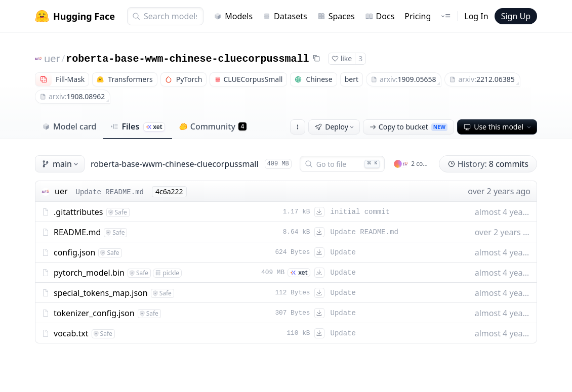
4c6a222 (169, 191)
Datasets (285, 16)
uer (52, 58)
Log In (476, 16)
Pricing (418, 16)
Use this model (498, 127)
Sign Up (516, 16)
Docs (380, 16)
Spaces (336, 16)
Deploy (335, 127)
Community (213, 126)
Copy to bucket (408, 127)
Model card (69, 126)
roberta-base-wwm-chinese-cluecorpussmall (187, 59)
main (61, 164)
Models (233, 16)
